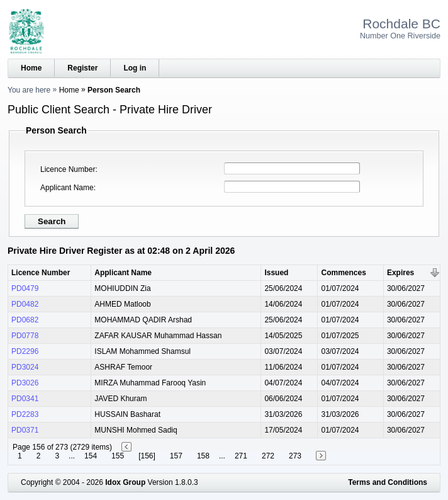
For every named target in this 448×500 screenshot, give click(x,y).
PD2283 (25, 414)
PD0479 (25, 288)
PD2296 (25, 351)
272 (268, 456)
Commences (343, 273)
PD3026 (25, 383)
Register (82, 68)
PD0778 (25, 336)
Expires (400, 273)
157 (176, 456)
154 (91, 456)
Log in (135, 68)
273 (295, 456)
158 (203, 456)
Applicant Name (67, 188)
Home (31, 68)
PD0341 (25, 399)
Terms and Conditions (388, 482)
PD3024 (25, 367)
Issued (276, 273)
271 (241, 456)
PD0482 (25, 304)
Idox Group (125, 482)
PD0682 (25, 320)
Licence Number (68, 169)
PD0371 (25, 430)
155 (118, 456)
